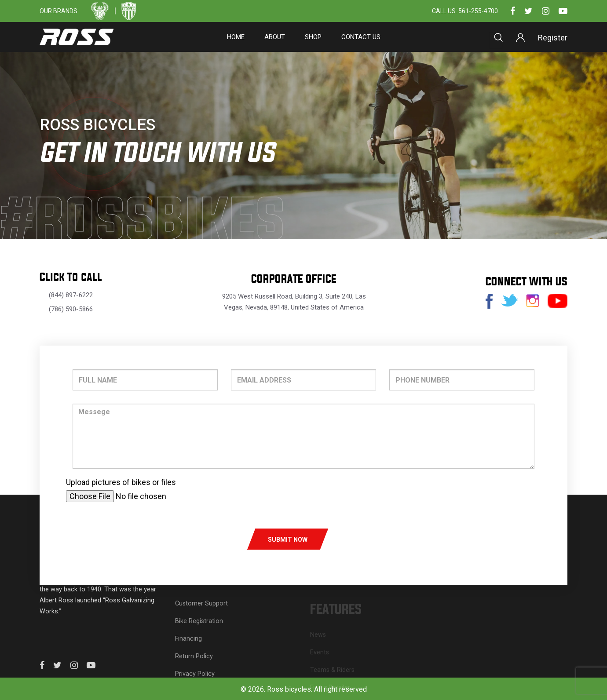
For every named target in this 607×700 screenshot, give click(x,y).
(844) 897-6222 (71, 295)
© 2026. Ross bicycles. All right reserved (304, 689)
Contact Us (361, 37)
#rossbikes (147, 221)
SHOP (313, 37)
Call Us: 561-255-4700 (465, 11)
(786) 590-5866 (71, 309)
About (275, 37)
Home (236, 37)
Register (553, 38)
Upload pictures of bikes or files (121, 482)
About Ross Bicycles (475, 594)
